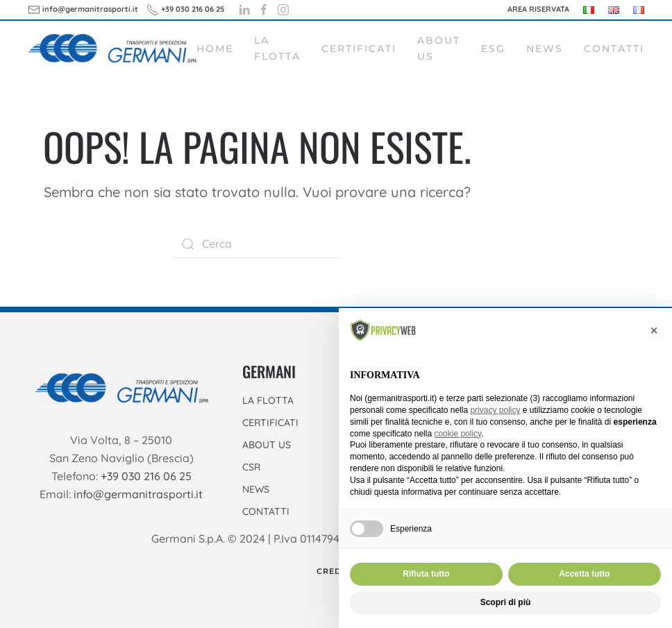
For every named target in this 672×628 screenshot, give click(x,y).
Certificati (359, 49)
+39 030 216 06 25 (146, 476)
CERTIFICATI (270, 423)
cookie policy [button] (457, 434)
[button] (654, 330)
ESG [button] (493, 49)
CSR (251, 467)
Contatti (614, 49)
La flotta (277, 48)
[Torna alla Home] (112, 49)
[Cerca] (258, 244)
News (545, 49)
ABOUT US (267, 445)
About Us (439, 48)
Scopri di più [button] (506, 602)
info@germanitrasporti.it (138, 494)
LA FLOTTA (268, 400)
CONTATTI (266, 511)
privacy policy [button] (495, 410)
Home (215, 49)
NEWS (256, 489)
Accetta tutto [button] (584, 574)
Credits (336, 571)
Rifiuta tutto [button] (426, 574)
